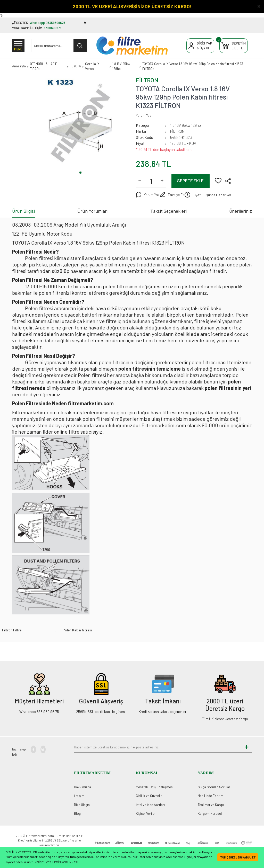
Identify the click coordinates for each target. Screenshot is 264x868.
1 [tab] (80, 173)
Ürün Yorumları (92, 211)
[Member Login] (200, 46)
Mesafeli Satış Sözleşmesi (155, 787)
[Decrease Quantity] (140, 181)
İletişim (79, 796)
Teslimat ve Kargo (211, 805)
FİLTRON (147, 80)
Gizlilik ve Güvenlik (149, 796)
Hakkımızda (82, 787)
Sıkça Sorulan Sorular (214, 787)
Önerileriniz (241, 211)
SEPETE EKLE (190, 181)
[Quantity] (151, 181)
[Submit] (247, 747)
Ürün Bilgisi (23, 211)
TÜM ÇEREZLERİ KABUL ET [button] (238, 857)
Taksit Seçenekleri (168, 211)
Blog (77, 813)
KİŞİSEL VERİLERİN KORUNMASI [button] (56, 862)
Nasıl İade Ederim (211, 796)
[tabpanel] (80, 123)
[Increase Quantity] (162, 181)
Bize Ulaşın (82, 805)
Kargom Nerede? (210, 813)
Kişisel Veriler (146, 813)
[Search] (59, 46)
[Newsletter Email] (158, 747)
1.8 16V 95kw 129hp (185, 125)
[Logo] (132, 46)
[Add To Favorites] (218, 180)
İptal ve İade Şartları (150, 805)
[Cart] (234, 46)
